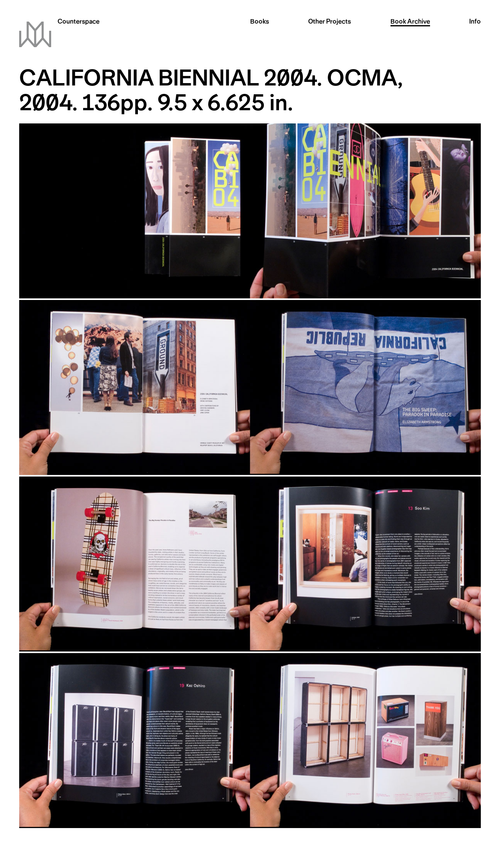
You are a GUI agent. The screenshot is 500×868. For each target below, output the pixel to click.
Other (330, 22)
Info (475, 22)
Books (260, 22)
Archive (410, 22)
